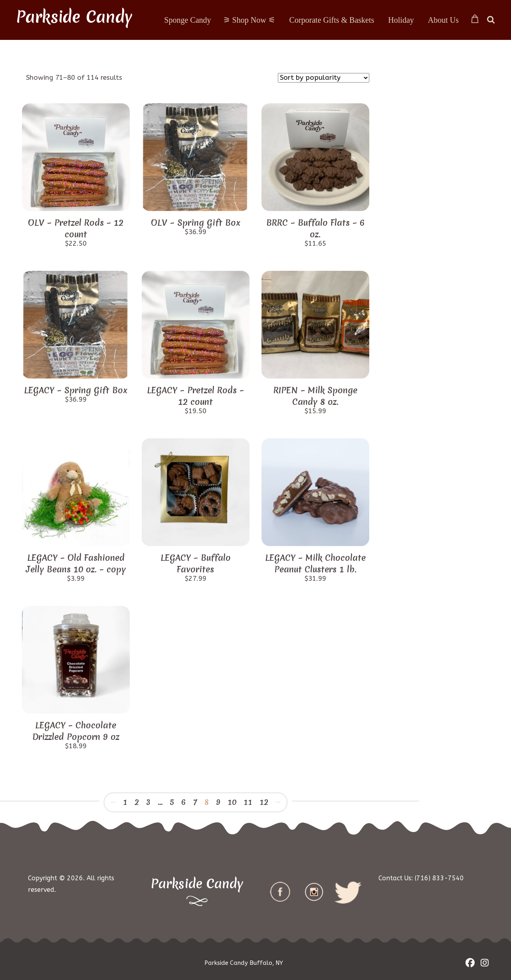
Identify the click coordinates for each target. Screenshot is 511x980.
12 (264, 802)
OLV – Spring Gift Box (196, 223)
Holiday (401, 20)
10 (232, 802)
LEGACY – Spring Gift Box (76, 390)
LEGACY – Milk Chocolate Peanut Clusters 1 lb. (315, 564)
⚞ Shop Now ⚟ (249, 20)
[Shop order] (324, 78)
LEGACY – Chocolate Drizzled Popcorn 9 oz (76, 731)
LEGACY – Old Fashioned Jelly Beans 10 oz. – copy (76, 564)
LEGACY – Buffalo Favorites (196, 564)
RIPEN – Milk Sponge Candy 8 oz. (315, 396)
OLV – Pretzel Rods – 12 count (76, 229)
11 (248, 802)
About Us (443, 20)
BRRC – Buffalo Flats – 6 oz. (315, 229)
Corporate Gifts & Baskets (332, 20)
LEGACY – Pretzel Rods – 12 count (195, 396)
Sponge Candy (187, 20)
